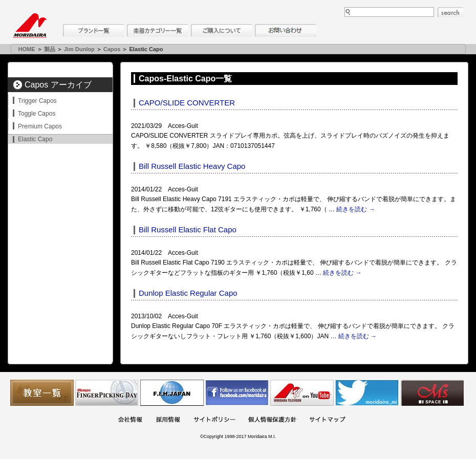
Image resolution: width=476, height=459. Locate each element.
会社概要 (130, 420)
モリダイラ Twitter (367, 393)
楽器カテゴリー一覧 (158, 30)
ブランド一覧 (94, 30)
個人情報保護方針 (272, 420)
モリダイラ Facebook (237, 393)
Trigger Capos (37, 101)
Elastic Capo (35, 139)
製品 (50, 49)
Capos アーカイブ (58, 85)
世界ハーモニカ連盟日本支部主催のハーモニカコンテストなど (172, 393)
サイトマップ (327, 420)
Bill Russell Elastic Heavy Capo (192, 166)
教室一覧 (42, 393)
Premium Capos (40, 126)
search (450, 12)
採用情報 (168, 420)
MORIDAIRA (30, 26)
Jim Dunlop (79, 49)
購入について (222, 30)
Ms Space (432, 393)
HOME (27, 49)
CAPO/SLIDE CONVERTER (187, 103)
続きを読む (355, 209)
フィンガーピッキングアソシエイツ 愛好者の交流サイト (107, 393)
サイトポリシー (214, 420)
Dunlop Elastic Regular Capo (188, 293)
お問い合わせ (286, 30)
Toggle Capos (37, 114)
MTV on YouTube (302, 393)
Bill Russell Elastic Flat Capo (188, 229)
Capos (112, 49)
